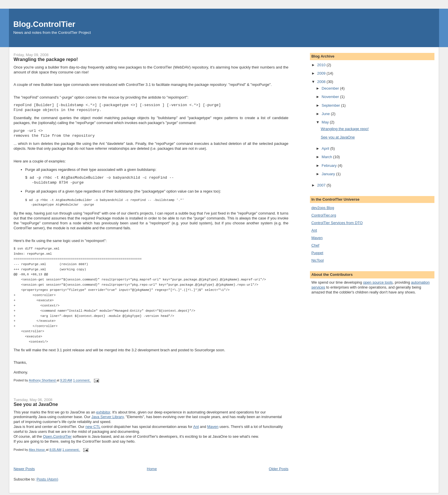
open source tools (378, 282)
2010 (322, 65)
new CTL (93, 428)
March (328, 157)
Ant (196, 428)
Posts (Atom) (47, 481)
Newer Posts (24, 471)
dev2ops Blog (323, 208)
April (326, 148)
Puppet (317, 253)
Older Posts (279, 471)
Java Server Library (107, 419)
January (329, 174)
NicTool (318, 260)
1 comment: (82, 382)
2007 (322, 185)
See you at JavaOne (36, 406)
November (331, 97)
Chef (315, 245)
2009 (322, 73)
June (326, 114)
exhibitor (103, 414)
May (326, 122)
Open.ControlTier (57, 438)
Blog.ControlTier (44, 24)
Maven (213, 428)
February (330, 166)
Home (152, 471)
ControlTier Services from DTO (337, 223)
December (331, 88)
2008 (322, 82)
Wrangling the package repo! (46, 59)
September (331, 105)
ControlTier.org (324, 215)
